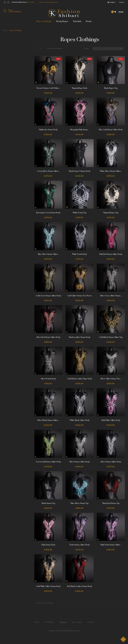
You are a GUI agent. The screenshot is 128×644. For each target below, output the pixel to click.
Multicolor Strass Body (48, 130)
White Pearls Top (80, 213)
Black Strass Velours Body (80, 171)
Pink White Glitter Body (111, 420)
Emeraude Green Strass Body (48, 213)
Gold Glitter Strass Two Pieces (80, 296)
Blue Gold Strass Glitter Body (111, 130)
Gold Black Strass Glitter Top (111, 337)
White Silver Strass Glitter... (111, 171)
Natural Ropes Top (111, 213)
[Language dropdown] (112, 2)
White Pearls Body (80, 254)
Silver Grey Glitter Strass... (111, 296)
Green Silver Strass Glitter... (48, 171)
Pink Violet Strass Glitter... (111, 545)
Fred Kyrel (49, 622)
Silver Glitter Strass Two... (111, 379)
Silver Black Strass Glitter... (48, 420)
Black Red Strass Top (111, 503)
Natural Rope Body (80, 88)
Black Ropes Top (111, 88)
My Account (77, 622)
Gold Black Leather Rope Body (80, 379)
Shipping (63, 622)
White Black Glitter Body (80, 420)
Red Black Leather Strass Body (80, 586)
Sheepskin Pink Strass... (80, 130)
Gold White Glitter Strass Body (48, 586)
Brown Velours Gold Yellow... (48, 88)
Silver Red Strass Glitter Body (48, 337)
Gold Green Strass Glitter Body (48, 296)
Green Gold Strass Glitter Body (48, 462)
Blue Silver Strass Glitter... (48, 254)
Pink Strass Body (48, 545)
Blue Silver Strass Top (80, 503)
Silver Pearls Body (48, 379)
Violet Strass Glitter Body (80, 545)
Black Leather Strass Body (80, 337)
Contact (91, 622)
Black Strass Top (48, 503)
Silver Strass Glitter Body (80, 462)
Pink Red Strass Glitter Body (111, 254)
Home (37, 622)
